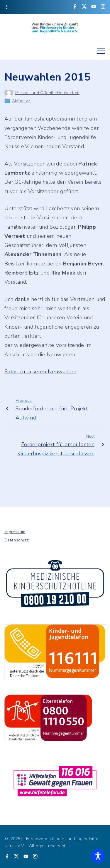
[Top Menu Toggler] (101, 51)
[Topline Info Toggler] (6, 7)
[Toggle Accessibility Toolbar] (98, 856)
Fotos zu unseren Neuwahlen (40, 372)
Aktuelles (21, 101)
